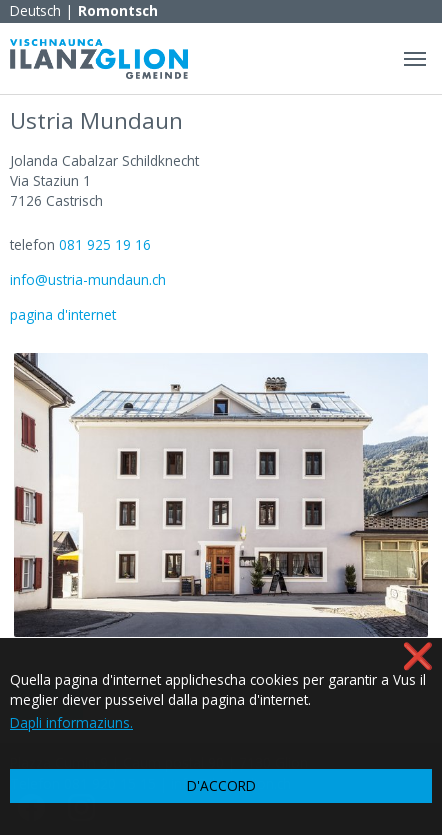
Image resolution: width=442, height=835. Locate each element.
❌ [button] (418, 655)
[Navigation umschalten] (415, 59)
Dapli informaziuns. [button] (71, 722)
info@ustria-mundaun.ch (88, 279)
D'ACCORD (221, 785)
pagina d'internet (63, 314)
